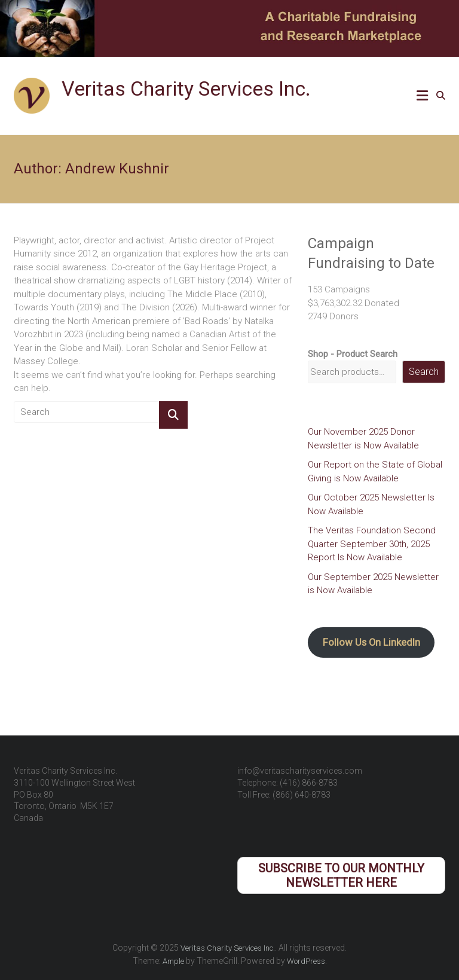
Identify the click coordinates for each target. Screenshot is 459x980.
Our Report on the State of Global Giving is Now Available (375, 471)
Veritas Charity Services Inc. (186, 88)
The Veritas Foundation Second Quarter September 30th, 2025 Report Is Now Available (372, 544)
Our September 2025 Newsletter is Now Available (373, 584)
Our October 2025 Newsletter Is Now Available (371, 504)
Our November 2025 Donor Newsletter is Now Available (363, 439)
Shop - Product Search (353, 354)
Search (424, 372)
